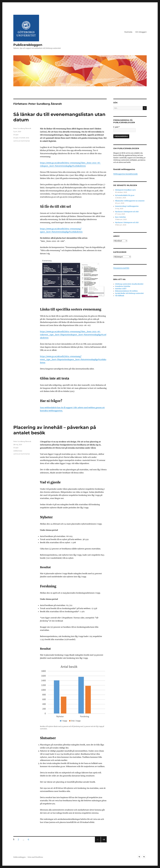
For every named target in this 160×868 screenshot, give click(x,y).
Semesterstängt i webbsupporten (127, 206)
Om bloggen (141, 32)
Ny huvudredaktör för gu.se (125, 195)
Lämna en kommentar (22, 141)
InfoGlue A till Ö (121, 289)
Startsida (128, 32)
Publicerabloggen (28, 45)
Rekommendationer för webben (126, 291)
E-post (116, 127)
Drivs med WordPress (35, 857)
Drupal (16, 135)
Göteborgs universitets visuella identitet (129, 284)
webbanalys (18, 451)
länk (27, 138)
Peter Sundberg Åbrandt (22, 128)
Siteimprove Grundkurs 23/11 (125, 190)
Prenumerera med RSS (121, 268)
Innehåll (22, 138)
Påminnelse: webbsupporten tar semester (130, 201)
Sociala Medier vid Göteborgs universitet (129, 293)
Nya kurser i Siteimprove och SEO (127, 212)
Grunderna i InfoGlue (123, 286)
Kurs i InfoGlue (120, 217)
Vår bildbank (120, 296)
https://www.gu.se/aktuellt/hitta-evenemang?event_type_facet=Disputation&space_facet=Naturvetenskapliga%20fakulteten (73, 359)
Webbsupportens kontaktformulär (125, 174)
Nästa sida (104, 842)
